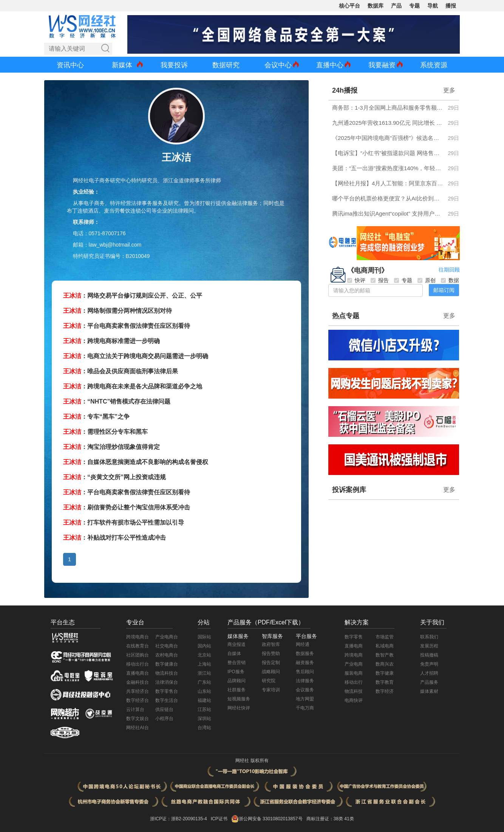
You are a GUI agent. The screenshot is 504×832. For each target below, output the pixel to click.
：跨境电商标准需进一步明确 (111, 341)
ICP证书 (219, 819)
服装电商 (354, 673)
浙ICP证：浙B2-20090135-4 (179, 819)
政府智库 (271, 644)
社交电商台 (167, 646)
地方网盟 (305, 699)
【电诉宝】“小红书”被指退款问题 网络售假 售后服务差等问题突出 (388, 153)
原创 (427, 280)
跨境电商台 (138, 637)
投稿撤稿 (429, 655)
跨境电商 (354, 655)
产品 (396, 6)
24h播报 (345, 90)
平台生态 (63, 622)
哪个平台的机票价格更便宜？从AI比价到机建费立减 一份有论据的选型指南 (388, 198)
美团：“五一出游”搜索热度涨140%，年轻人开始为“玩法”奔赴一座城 (388, 168)
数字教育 (385, 682)
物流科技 (354, 691)
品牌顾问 (237, 681)
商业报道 (237, 644)
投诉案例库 (349, 490)
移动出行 (354, 682)
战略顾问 (271, 672)
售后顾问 (305, 672)
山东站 (204, 691)
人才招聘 (429, 673)
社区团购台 (138, 655)
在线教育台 (138, 646)
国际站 (204, 637)
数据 (450, 280)
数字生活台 (167, 700)
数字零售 (354, 637)
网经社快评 (239, 708)
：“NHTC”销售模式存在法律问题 (117, 401)
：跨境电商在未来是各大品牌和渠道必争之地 (133, 386)
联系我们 (429, 637)
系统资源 (434, 65)
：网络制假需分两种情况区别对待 (117, 311)
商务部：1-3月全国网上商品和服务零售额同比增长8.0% (388, 108)
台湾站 (204, 728)
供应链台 (164, 709)
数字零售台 (167, 691)
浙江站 (204, 673)
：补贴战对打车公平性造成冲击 (114, 538)
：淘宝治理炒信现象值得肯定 (111, 447)
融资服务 (305, 663)
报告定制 (271, 663)
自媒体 (234, 653)
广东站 (204, 682)
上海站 (204, 664)
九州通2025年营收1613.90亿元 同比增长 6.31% (388, 123)
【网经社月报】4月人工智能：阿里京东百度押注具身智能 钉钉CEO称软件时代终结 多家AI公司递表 (388, 183)
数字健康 (385, 673)
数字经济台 (138, 700)
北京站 (204, 655)
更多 (449, 90)
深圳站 (204, 719)
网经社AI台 (137, 728)
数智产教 (385, 655)
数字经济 (385, 691)
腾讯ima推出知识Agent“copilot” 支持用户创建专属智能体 (388, 213)
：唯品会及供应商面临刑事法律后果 (121, 371)
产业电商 (354, 664)
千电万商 (305, 708)
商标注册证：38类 (325, 819)
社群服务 (237, 690)
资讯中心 (70, 65)
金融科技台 (138, 682)
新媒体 (122, 65)
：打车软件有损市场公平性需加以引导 (124, 522)
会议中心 (278, 65)
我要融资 (382, 65)
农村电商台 (167, 655)
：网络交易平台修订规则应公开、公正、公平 (133, 296)
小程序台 (164, 719)
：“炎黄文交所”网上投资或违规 (114, 477)
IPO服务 (236, 672)
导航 (433, 6)
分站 (204, 622)
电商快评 (354, 700)
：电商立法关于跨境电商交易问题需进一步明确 (136, 356)
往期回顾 (449, 270)
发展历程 (429, 646)
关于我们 (432, 622)
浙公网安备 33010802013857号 (271, 819)
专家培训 (271, 690)
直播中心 (330, 65)
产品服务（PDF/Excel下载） (266, 622)
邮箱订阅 (444, 290)
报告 (380, 280)
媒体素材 (429, 691)
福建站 (204, 700)
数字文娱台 (138, 719)
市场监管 (385, 637)
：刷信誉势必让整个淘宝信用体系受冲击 (127, 507)
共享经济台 (138, 691)
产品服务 (429, 682)
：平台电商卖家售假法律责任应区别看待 (127, 326)
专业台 (135, 622)
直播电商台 (138, 673)
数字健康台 (167, 664)
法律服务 (305, 681)
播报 (451, 6)
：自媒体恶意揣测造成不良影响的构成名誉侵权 (136, 462)
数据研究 (226, 65)
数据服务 (305, 653)
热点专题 (346, 316)
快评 (356, 280)
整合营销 (237, 663)
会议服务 (305, 690)
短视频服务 (239, 699)
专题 (414, 6)
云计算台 (135, 709)
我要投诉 (174, 65)
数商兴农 (385, 664)
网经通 (303, 644)
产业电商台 (167, 637)
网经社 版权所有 (252, 761)
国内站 (204, 646)
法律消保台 (167, 682)
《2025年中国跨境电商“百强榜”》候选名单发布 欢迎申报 (388, 138)
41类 (349, 819)
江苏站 (204, 709)
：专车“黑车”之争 (96, 417)
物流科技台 (167, 673)
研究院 (269, 681)
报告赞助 (271, 653)
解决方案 (357, 622)
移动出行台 (138, 664)
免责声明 (429, 664)
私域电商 (385, 646)
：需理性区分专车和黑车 (105, 432)
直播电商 (354, 646)
